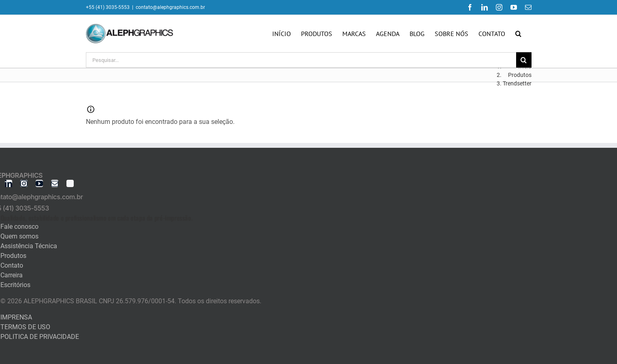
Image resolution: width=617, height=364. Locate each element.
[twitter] (70, 183)
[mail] (55, 183)
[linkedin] (9, 183)
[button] (518, 34)
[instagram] (24, 183)
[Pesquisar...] (301, 60)
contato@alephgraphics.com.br (170, 7)
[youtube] (39, 183)
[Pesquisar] (524, 60)
